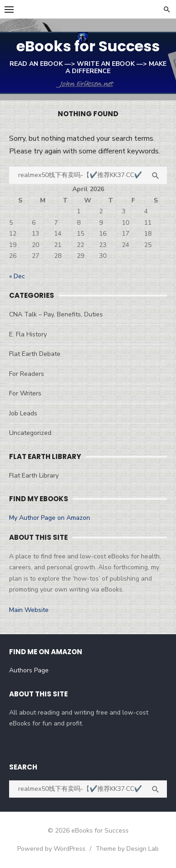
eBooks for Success (88, 46)
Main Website (29, 610)
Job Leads (23, 413)
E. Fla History (28, 334)
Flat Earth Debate (35, 354)
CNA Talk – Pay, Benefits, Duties (56, 314)
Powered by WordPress (51, 849)
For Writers (25, 393)
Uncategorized (30, 433)
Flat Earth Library (34, 476)
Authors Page (29, 670)
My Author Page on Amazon (50, 518)
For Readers (27, 374)
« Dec (17, 276)
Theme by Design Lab (127, 849)
